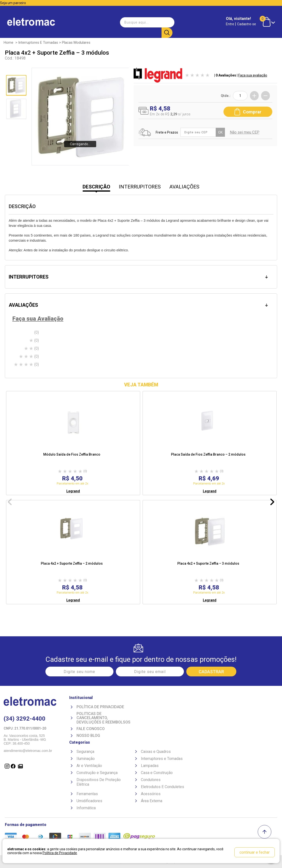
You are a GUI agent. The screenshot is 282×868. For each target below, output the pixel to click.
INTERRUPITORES (140, 187)
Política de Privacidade (100, 707)
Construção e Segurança (97, 772)
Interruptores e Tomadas (38, 42)
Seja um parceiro (13, 3)
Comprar (248, 110)
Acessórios (151, 794)
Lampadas (150, 765)
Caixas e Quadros (156, 751)
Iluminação (86, 758)
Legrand (73, 491)
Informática (86, 808)
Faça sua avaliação (253, 75)
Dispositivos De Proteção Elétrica (99, 782)
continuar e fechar (255, 852)
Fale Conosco (91, 729)
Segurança (85, 751)
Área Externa (152, 801)
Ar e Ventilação (89, 765)
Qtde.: (226, 95)
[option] (73, 443)
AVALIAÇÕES (184, 187)
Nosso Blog (88, 735)
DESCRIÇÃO (96, 187)
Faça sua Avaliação (38, 319)
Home (9, 42)
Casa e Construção (157, 772)
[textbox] (146, 20)
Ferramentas (87, 794)
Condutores (151, 779)
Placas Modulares (76, 42)
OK (221, 131)
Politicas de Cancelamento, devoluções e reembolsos (103, 718)
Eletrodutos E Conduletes (162, 787)
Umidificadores (89, 801)
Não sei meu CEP (246, 131)
